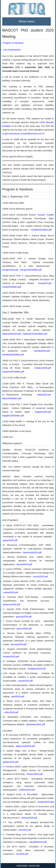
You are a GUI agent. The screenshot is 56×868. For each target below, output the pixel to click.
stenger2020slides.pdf (31, 270)
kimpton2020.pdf (43, 368)
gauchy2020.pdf (24, 617)
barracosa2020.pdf (32, 552)
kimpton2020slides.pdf (13, 372)
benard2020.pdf (24, 564)
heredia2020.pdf (42, 351)
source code (34, 865)
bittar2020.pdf (44, 395)
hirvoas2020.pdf (19, 644)
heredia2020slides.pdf (13, 355)
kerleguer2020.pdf (37, 669)
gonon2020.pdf (24, 629)
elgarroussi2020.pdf (25, 746)
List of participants (12, 50)
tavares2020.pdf (29, 818)
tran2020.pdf (25, 830)
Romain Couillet (46, 215)
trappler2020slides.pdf (13, 416)
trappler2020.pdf (43, 412)
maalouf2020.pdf (46, 802)
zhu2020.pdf (22, 854)
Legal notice (22, 865)
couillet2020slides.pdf (41, 230)
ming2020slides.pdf (12, 287)
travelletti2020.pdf (38, 842)
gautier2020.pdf (11, 762)
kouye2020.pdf (26, 681)
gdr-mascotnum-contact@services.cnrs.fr (25, 134)
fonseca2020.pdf (34, 774)
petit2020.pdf (18, 696)
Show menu (26, 21)
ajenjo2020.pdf (10, 540)
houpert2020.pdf (11, 657)
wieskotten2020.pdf (36, 724)
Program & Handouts (13, 43)
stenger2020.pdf (10, 270)
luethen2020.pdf (27, 790)
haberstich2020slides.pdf (35, 334)
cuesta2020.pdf (10, 592)
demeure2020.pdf (12, 604)
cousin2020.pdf (40, 577)
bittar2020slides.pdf (12, 398)
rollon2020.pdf (11, 712)
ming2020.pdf (45, 283)
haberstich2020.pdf (12, 334)
